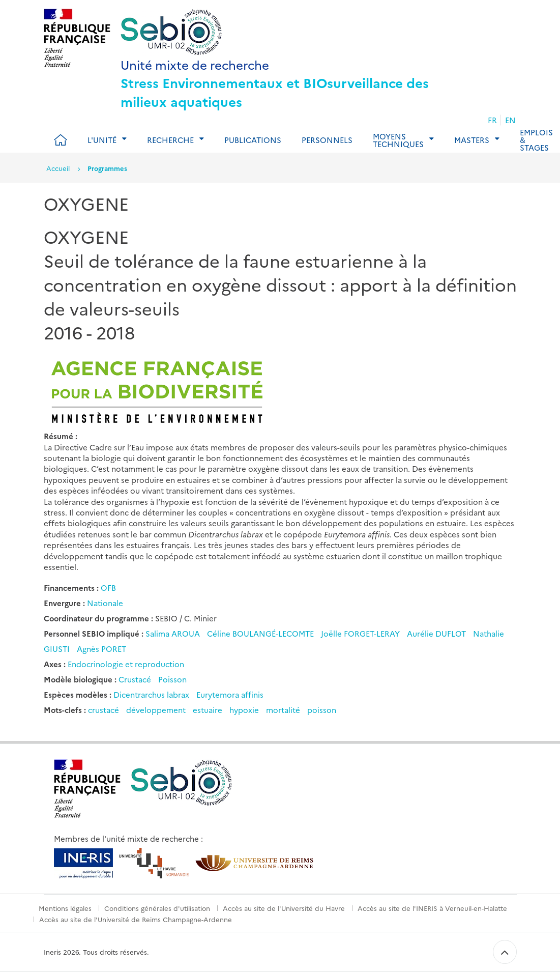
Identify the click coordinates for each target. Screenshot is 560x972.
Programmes (107, 168)
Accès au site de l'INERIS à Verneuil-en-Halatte (432, 908)
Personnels (327, 140)
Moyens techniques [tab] (398, 140)
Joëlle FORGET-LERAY (361, 633)
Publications (253, 140)
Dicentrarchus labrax (151, 694)
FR (492, 120)
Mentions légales (65, 908)
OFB (108, 588)
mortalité (283, 710)
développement (156, 710)
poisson (322, 710)
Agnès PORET (101, 649)
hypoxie (244, 710)
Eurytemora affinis (230, 694)
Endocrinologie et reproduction (126, 664)
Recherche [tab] (170, 140)
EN (510, 120)
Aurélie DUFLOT (437, 633)
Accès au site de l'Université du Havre (284, 908)
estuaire (208, 710)
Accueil (58, 168)
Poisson (172, 679)
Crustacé (135, 679)
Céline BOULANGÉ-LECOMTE (261, 633)
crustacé (104, 710)
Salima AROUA (174, 633)
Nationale (105, 603)
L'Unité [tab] (102, 140)
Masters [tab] (472, 140)
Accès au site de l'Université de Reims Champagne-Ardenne (136, 919)
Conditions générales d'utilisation (157, 908)
